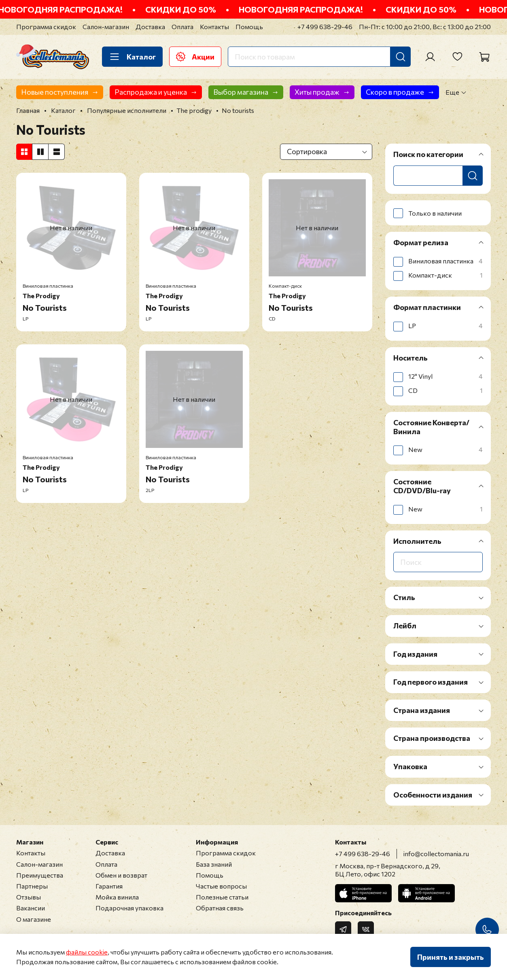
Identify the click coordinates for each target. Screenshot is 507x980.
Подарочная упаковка (129, 908)
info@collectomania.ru (436, 854)
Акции (195, 57)
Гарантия (109, 886)
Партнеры (32, 886)
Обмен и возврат (121, 875)
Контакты (214, 27)
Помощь (249, 27)
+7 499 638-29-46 (325, 27)
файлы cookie (87, 952)
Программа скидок (46, 27)
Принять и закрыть (451, 957)
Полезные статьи (222, 897)
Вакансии (31, 908)
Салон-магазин (106, 27)
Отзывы (29, 897)
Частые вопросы (221, 886)
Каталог (132, 57)
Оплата (182, 27)
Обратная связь (220, 908)
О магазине (34, 919)
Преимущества (40, 875)
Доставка (150, 27)
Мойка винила (117, 897)
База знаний (214, 864)
